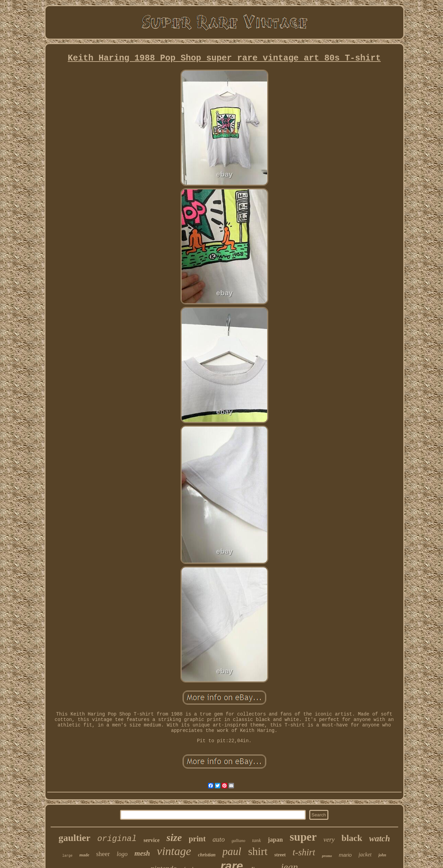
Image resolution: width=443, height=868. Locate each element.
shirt (258, 851)
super (303, 837)
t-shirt (304, 852)
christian (207, 855)
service (151, 840)
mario (346, 855)
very (329, 839)
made (84, 855)
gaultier (74, 838)
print (197, 839)
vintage (174, 851)
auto (219, 839)
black (352, 838)
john (382, 855)
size (174, 837)
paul (232, 851)
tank (257, 840)
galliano (238, 841)
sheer (103, 854)
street (280, 855)
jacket (365, 854)
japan (275, 840)
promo (327, 856)
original (117, 839)
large (67, 856)
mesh (142, 853)
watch (380, 838)
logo (122, 854)
